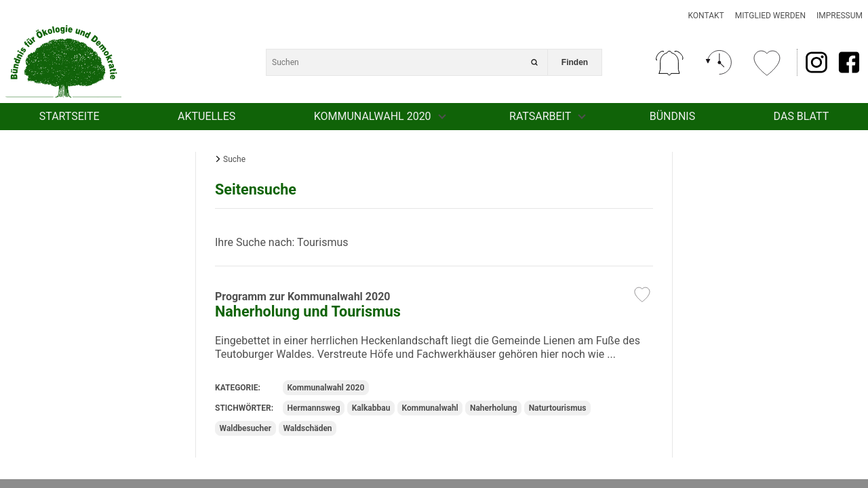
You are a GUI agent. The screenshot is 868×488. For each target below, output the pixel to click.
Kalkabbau (371, 408)
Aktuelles (206, 116)
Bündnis (673, 116)
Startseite (70, 116)
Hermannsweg (314, 408)
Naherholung (493, 408)
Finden (575, 62)
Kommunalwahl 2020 (373, 116)
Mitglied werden (770, 16)
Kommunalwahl (430, 408)
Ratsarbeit (540, 116)
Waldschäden (307, 428)
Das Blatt (802, 116)
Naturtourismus (558, 408)
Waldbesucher (246, 428)
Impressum (840, 16)
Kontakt (706, 16)
